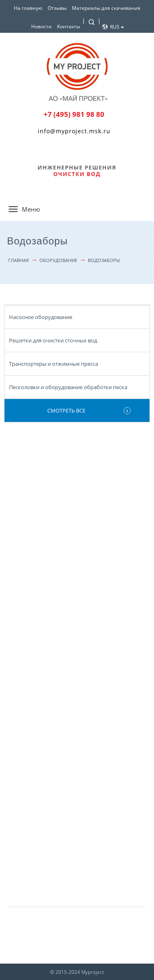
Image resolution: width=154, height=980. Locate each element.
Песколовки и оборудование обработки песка (68, 387)
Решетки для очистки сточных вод (53, 340)
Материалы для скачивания (106, 8)
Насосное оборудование (41, 317)
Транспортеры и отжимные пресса (54, 364)
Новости (41, 26)
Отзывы (57, 8)
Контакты (69, 26)
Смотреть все (66, 410)
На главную (28, 8)
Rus (117, 27)
